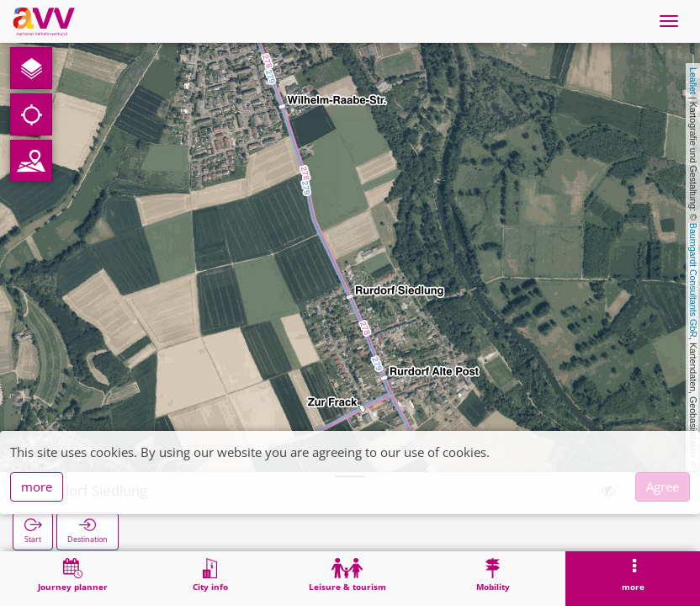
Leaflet (693, 81)
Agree (663, 486)
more (37, 486)
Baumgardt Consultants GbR (693, 280)
